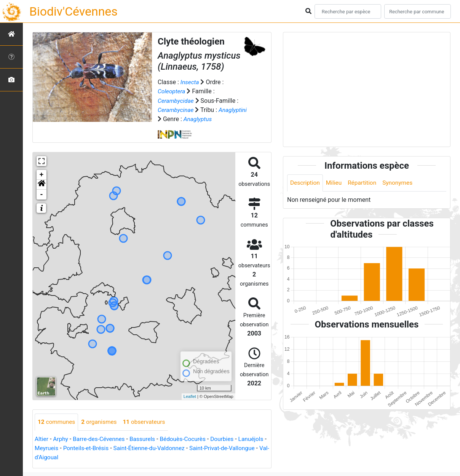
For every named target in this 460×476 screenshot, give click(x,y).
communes (57, 422)
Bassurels (146, 439)
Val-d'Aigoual (84, 457)
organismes (101, 422)
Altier (42, 439)
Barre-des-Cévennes (101, 439)
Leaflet (190, 396)
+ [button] (42, 174)
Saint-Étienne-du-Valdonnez (184, 448)
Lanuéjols (48, 448)
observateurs (148, 422)
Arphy (61, 439)
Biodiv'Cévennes (73, 11)
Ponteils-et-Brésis (118, 448)
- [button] (42, 194)
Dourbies (228, 439)
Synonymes (401, 183)
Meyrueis (78, 448)
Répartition (364, 183)
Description (306, 183)
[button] (42, 184)
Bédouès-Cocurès (188, 439)
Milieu (335, 183)
